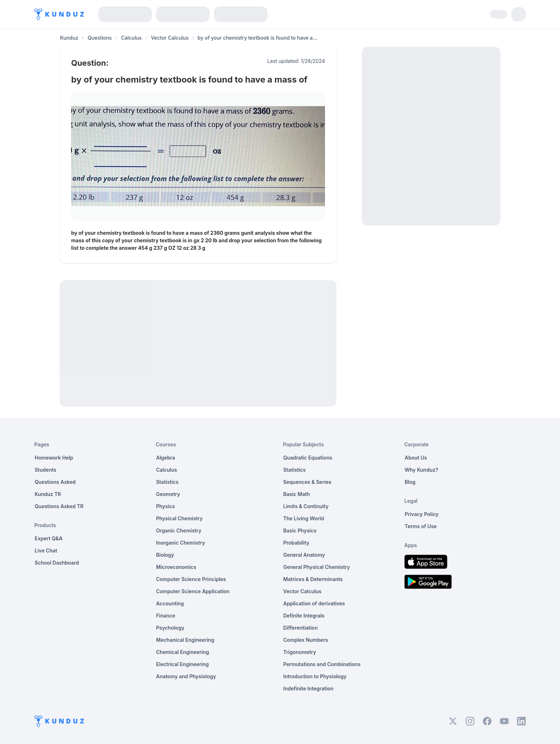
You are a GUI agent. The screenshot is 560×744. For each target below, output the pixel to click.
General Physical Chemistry (317, 567)
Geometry (168, 494)
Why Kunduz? (421, 470)
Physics (166, 506)
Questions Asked (55, 482)
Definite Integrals (304, 616)
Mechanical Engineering (185, 640)
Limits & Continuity (306, 506)
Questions (100, 38)
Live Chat (46, 550)
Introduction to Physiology (315, 676)
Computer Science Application (193, 591)
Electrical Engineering (182, 664)
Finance (166, 616)
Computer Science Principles (191, 579)
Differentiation (300, 628)
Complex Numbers (306, 640)
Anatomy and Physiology (186, 676)
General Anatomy (304, 555)
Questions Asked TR (59, 506)
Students (46, 470)
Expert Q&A (49, 538)
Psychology (170, 628)
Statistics (167, 482)
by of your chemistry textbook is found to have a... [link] (257, 38)
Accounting (170, 603)
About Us (416, 458)
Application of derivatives (314, 603)
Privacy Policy (422, 514)
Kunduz (69, 38)
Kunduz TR (48, 494)
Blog (410, 482)
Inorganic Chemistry (181, 543)
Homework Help (54, 458)
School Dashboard (57, 563)
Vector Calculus (170, 38)
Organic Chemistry (179, 530)
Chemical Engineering (182, 652)
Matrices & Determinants (313, 579)
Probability (296, 543)
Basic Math (297, 494)
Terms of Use (421, 526)
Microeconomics (176, 567)
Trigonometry (300, 652)
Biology (165, 555)
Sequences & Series (307, 482)
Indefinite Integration (308, 688)
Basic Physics (300, 530)
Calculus (131, 38)
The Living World (304, 518)
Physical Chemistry (179, 518)
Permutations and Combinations (322, 664)
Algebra (166, 458)
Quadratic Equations (308, 458)
